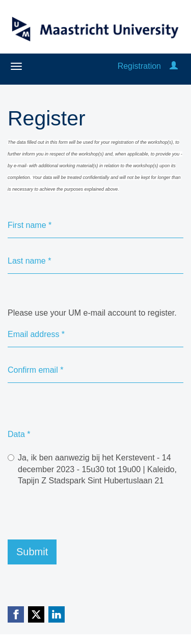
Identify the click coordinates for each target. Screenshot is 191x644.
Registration (139, 66)
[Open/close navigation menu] (16, 66)
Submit (32, 552)
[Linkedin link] (57, 614)
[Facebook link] (16, 614)
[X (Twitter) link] (36, 614)
